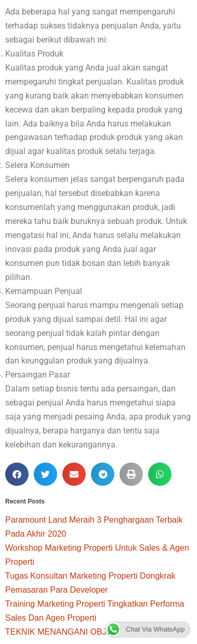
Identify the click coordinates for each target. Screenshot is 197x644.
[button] (17, 474)
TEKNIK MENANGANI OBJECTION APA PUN (90, 632)
